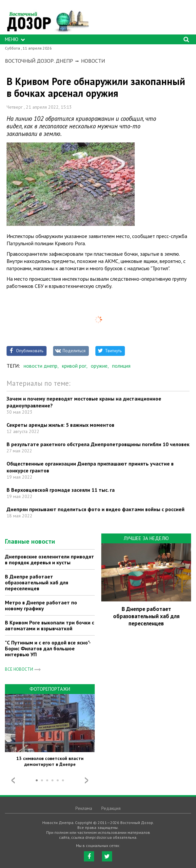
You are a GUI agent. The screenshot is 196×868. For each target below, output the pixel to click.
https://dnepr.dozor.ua (48, 19)
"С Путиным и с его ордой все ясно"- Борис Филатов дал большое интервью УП (48, 648)
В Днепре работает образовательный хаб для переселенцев (37, 582)
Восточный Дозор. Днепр (39, 61)
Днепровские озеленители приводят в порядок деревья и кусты (49, 559)
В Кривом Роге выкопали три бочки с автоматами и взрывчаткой (49, 625)
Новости (93, 61)
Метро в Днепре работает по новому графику (41, 605)
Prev (13, 780)
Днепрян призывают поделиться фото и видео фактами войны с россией (96, 509)
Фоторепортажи (50, 689)
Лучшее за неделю (146, 538)
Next (87, 780)
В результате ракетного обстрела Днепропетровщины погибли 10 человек (98, 444)
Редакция (111, 808)
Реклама (84, 808)
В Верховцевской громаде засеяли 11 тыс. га (61, 490)
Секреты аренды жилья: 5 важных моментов (60, 425)
